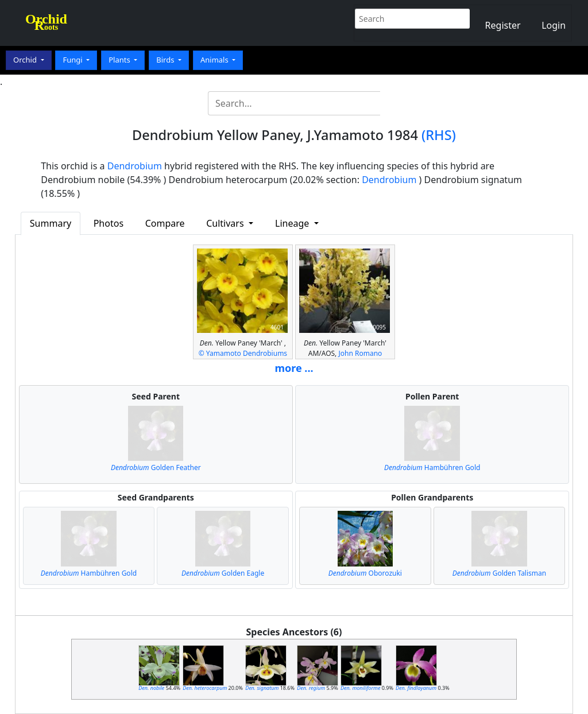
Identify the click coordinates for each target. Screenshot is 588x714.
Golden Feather (156, 467)
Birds (166, 60)
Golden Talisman (499, 573)
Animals (215, 60)
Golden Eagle (223, 573)
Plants (120, 60)
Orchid (26, 60)
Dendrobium (135, 166)
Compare (165, 223)
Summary (51, 223)
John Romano (360, 353)
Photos (109, 223)
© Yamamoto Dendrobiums (243, 353)
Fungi (73, 60)
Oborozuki (365, 573)
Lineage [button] (293, 223)
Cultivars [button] (226, 223)
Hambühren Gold (432, 467)
